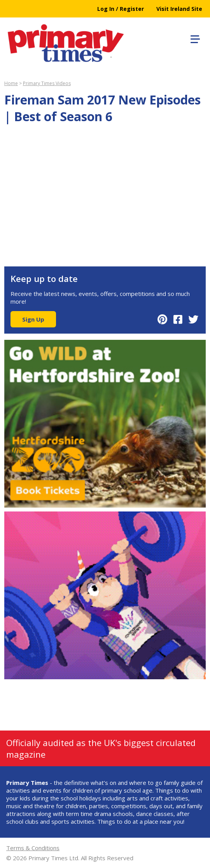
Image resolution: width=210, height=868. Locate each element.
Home (11, 83)
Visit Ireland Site (179, 9)
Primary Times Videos (47, 83)
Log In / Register (121, 9)
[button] (194, 38)
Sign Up (33, 319)
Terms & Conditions (33, 848)
